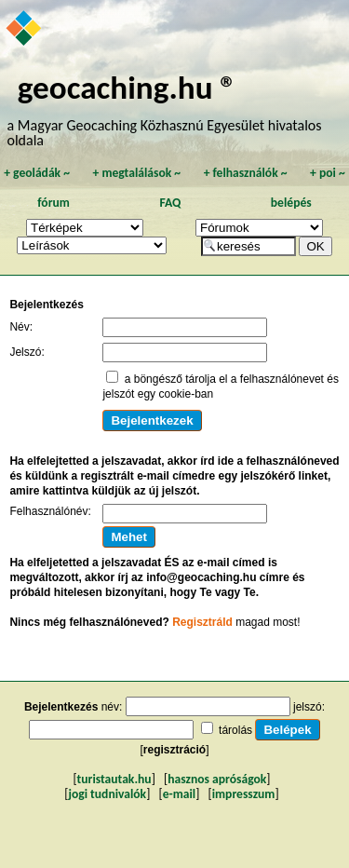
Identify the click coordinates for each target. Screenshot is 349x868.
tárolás (235, 730)
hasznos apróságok (217, 779)
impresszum (244, 794)
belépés (291, 203)
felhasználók (246, 173)
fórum (54, 203)
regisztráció (174, 750)
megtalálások (136, 173)
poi (328, 173)
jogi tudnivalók (107, 794)
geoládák (37, 173)
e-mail (179, 794)
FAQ (170, 203)
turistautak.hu (114, 779)
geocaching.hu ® (128, 87)
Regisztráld (202, 622)
